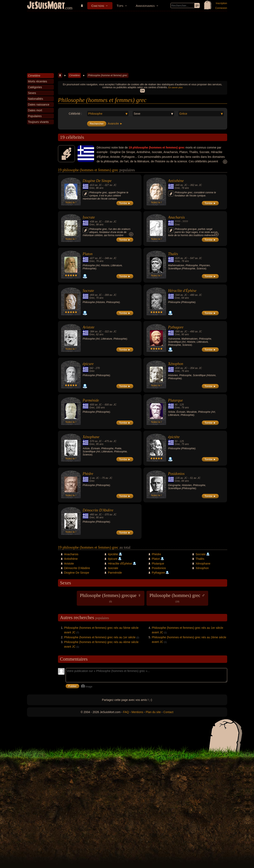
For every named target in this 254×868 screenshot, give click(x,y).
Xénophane (91, 437)
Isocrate (89, 217)
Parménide (91, 400)
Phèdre (88, 474)
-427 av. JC (96, 258)
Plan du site (153, 712)
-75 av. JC (107, 478)
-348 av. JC (110, 258)
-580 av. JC (181, 332)
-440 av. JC (181, 185)
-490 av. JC (196, 332)
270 (98, 368)
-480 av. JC (196, 295)
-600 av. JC (96, 405)
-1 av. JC (94, 478)
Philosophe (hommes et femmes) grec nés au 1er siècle (100, 637)
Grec (92, 188)
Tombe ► (125, 203)
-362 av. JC (196, 185)
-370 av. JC (110, 515)
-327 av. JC (110, 185)
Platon (88, 254)
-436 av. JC (96, 222)
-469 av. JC (96, 295)
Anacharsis (177, 217)
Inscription (222, 3)
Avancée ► (115, 124)
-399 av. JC (110, 295)
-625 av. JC (181, 258)
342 (91, 368)
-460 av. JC (96, 515)
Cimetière (98, 6)
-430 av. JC (181, 368)
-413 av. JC (96, 185)
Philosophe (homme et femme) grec (108, 75)
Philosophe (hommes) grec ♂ (177, 598)
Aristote (89, 327)
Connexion (221, 8)
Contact (168, 712)
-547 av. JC (196, 258)
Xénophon (176, 364)
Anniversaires (145, 6)
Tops (120, 6)
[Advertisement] (127, 42)
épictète (174, 437)
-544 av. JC (181, 295)
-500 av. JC (110, 405)
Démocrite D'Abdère (98, 510)
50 (176, 441)
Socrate (88, 291)
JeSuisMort (46, 6)
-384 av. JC (96, 332)
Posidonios (176, 474)
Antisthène (176, 181)
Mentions (137, 712)
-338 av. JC (110, 222)
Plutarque (175, 400)
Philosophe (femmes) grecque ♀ (111, 598)
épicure (88, 364)
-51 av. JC (195, 478)
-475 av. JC (110, 441)
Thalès (173, 254)
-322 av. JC (110, 332)
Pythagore (176, 327)
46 (176, 405)
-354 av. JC (196, 368)
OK (142, 91)
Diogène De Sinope (97, 181)
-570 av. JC (96, 441)
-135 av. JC (181, 478)
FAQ (126, 712)
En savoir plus (175, 87)
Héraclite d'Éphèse (182, 291)
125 (182, 405)
